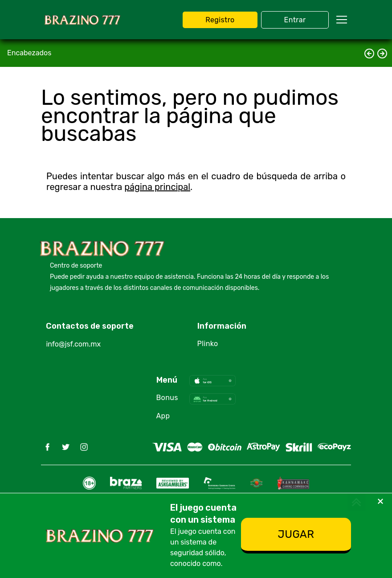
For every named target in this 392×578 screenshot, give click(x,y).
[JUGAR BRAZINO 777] (220, 20)
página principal (157, 187)
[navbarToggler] (342, 20)
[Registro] (296, 536)
